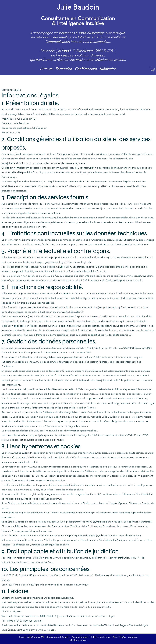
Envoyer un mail (33, 621)
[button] (153, 69)
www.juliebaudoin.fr (21, 114)
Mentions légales (78, 640)
